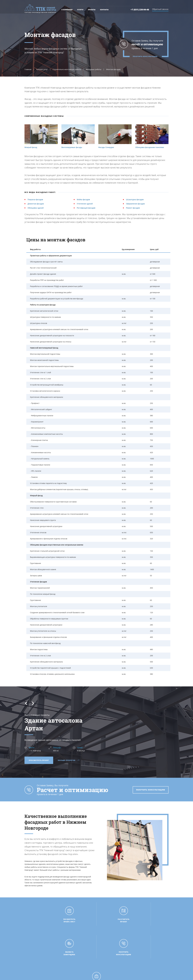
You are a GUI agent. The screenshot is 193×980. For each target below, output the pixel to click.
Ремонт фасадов (133, 208)
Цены (64, 952)
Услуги (80, 10)
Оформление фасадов (135, 204)
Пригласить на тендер (108, 960)
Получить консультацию (145, 57)
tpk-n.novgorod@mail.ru (149, 959)
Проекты (92, 10)
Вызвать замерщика (107, 952)
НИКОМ (137, 976)
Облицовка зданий (36, 208)
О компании (67, 10)
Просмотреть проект (39, 760)
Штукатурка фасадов (135, 199)
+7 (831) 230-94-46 (140, 10)
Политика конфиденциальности (71, 974)
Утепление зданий (85, 204)
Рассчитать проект (106, 949)
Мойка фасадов (83, 199)
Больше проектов (69, 760)
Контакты (104, 10)
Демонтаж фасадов (36, 204)
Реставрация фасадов (86, 208)
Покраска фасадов (35, 199)
